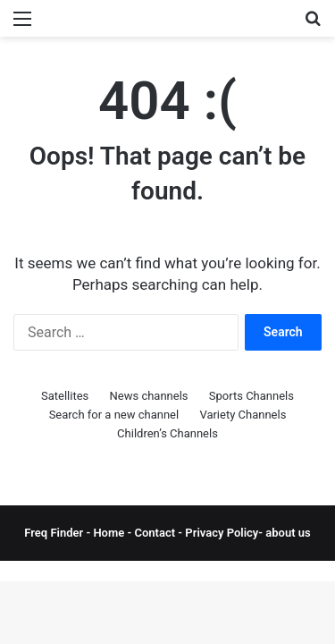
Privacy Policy (220, 533)
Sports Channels (251, 396)
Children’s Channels (167, 433)
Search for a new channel (114, 415)
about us (288, 533)
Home (109, 533)
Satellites (65, 396)
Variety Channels (243, 415)
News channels (149, 396)
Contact (157, 533)
